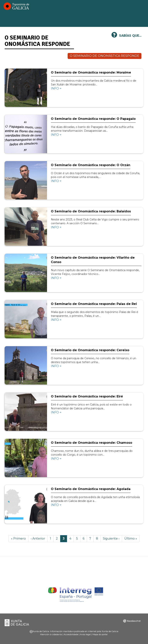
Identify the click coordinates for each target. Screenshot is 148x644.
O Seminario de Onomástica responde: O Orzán (91, 165)
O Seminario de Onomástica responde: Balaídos (91, 211)
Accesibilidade (71, 634)
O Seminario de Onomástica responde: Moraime (91, 72)
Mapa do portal (100, 634)
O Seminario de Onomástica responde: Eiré (87, 396)
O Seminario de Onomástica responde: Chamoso (92, 443)
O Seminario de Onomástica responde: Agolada (91, 489)
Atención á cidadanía (51, 634)
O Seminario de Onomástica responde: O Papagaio (93, 119)
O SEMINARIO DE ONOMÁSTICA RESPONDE (105, 56)
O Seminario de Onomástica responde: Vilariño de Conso (93, 260)
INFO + (56, 88)
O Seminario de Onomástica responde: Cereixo (90, 350)
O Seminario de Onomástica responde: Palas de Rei (94, 304)
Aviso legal (85, 634)
